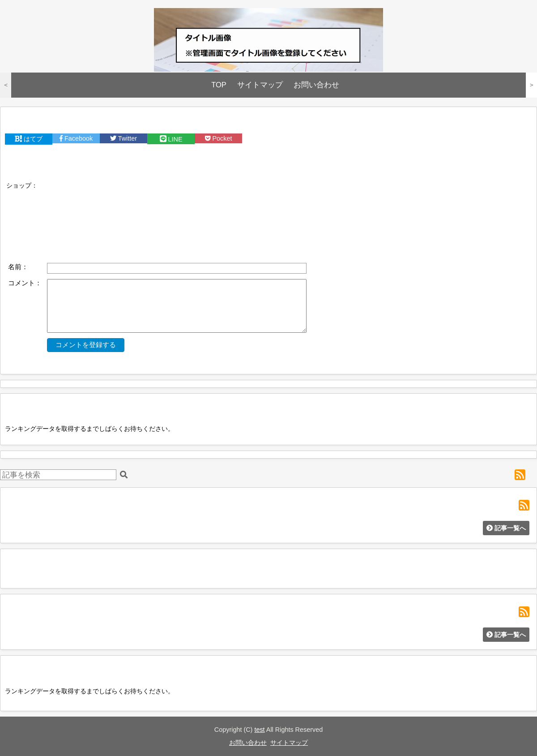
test (259, 730)
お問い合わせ (316, 85)
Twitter (124, 138)
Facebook (76, 138)
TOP (219, 85)
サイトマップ (260, 85)
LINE (171, 139)
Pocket (219, 138)
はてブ (29, 139)
